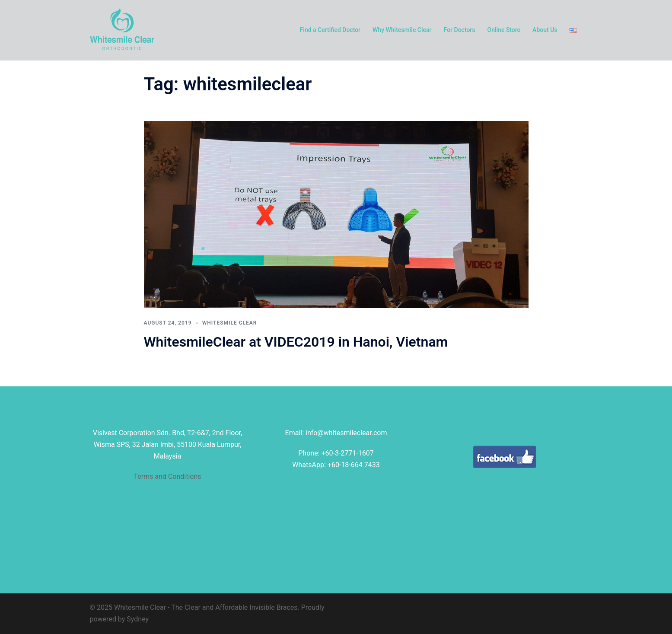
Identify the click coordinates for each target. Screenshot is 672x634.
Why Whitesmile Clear (402, 30)
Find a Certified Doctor (330, 30)
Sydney (138, 619)
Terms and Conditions (167, 476)
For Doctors (460, 30)
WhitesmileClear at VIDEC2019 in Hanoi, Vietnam (296, 342)
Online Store (504, 30)
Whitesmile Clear (230, 323)
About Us (545, 30)
